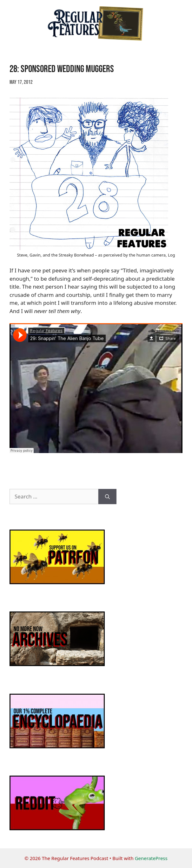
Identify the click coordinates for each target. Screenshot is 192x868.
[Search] (107, 497)
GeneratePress (151, 858)
